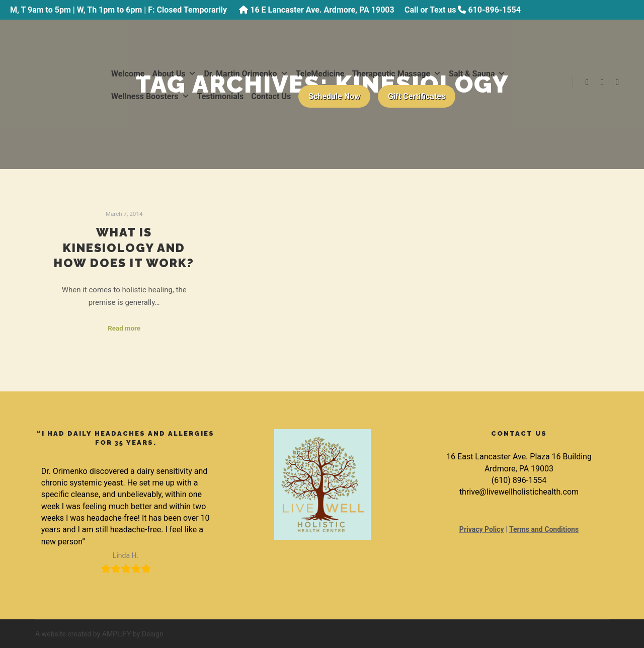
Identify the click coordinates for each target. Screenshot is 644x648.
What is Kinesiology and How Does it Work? (124, 248)
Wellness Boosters (150, 96)
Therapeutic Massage (396, 74)
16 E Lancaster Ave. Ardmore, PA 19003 (322, 10)
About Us (175, 74)
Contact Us (271, 96)
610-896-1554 (494, 10)
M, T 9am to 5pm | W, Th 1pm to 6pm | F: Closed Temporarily (119, 10)
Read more (124, 328)
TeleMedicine (320, 74)
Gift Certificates (417, 96)
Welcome (128, 74)
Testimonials (221, 96)
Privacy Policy (482, 529)
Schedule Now (334, 96)
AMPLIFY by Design (133, 634)
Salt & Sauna (477, 74)
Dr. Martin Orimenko (246, 74)
